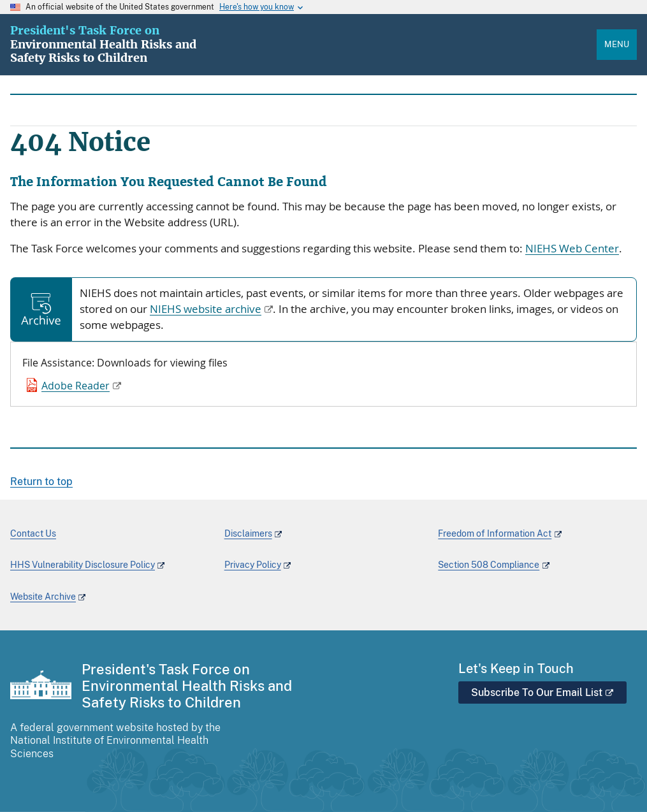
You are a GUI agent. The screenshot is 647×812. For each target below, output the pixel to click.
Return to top (41, 482)
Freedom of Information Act (495, 533)
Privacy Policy (253, 565)
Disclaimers (248, 533)
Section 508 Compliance (489, 565)
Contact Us (33, 533)
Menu (617, 44)
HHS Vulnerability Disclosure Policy (83, 565)
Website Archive (43, 597)
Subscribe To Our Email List (542, 692)
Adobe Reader (76, 386)
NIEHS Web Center (572, 249)
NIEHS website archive (206, 309)
